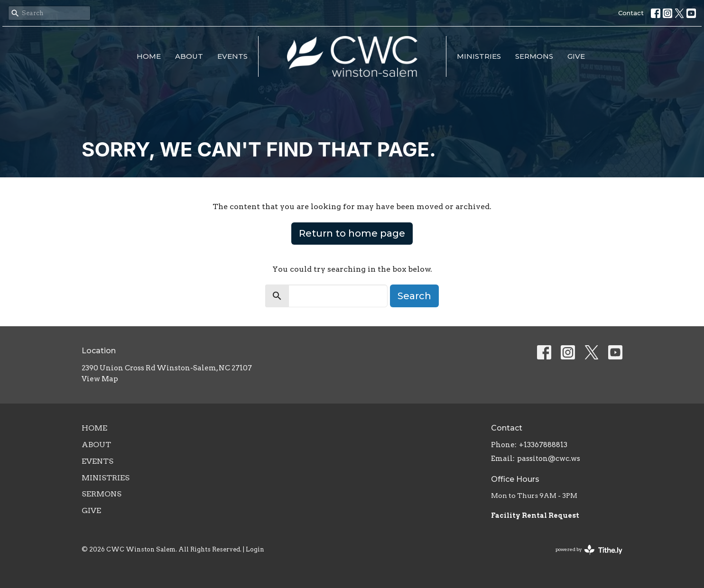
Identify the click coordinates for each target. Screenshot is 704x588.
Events (232, 56)
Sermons (534, 56)
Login (255, 549)
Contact (631, 13)
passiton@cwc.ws (549, 459)
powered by (589, 550)
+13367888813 (543, 445)
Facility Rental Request (536, 515)
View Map (100, 379)
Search (414, 296)
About (189, 56)
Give (576, 56)
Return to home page (352, 233)
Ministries (479, 56)
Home (149, 56)
